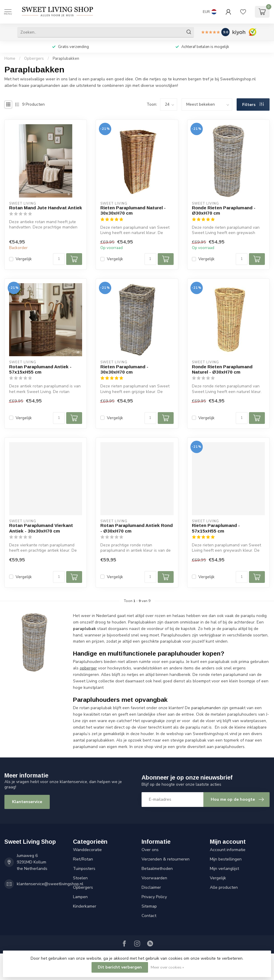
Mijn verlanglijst (224, 869)
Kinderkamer (85, 906)
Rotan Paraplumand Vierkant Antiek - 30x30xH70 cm (41, 528)
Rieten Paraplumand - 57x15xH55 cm (216, 528)
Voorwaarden (154, 878)
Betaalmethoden (157, 869)
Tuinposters (84, 869)
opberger (88, 668)
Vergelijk (24, 259)
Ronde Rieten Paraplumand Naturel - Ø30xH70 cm (222, 369)
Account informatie (228, 850)
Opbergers (34, 59)
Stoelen (80, 878)
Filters (253, 105)
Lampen (80, 897)
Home (10, 59)
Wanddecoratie (87, 850)
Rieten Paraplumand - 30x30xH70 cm (124, 369)
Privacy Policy (154, 897)
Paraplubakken (66, 59)
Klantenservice (27, 802)
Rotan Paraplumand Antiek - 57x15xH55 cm (40, 369)
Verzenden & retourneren (166, 859)
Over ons (150, 850)
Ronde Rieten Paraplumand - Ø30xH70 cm (224, 210)
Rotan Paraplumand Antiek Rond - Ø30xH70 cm (137, 528)
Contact (149, 916)
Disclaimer (151, 887)
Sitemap (149, 906)
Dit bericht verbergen (120, 967)
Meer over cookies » (167, 967)
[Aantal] (59, 259)
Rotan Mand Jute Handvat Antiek (46, 208)
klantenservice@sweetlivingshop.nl (50, 884)
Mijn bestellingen (226, 859)
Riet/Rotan (83, 859)
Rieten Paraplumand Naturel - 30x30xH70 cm (133, 210)
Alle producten (224, 887)
